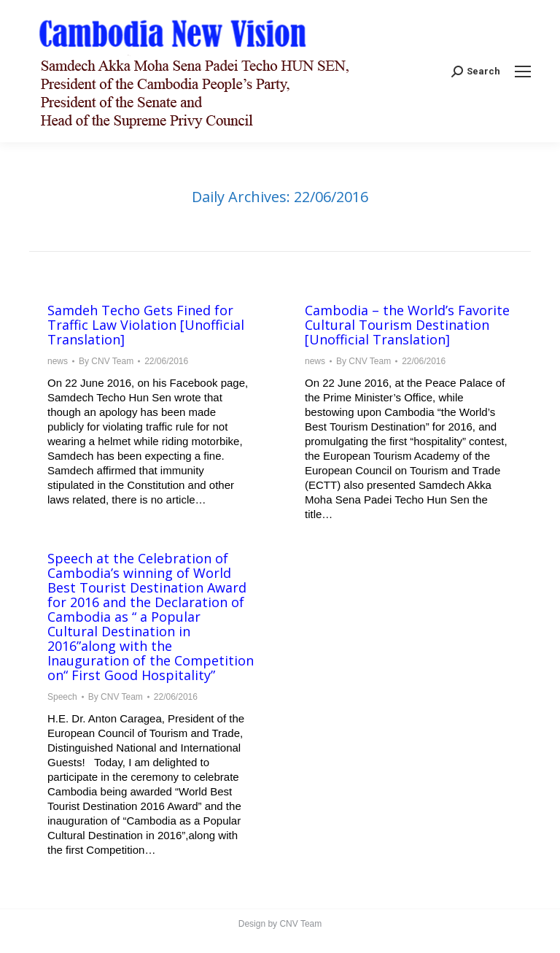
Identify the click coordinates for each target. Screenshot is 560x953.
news (58, 361)
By (106, 361)
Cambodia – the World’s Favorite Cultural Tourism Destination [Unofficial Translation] (407, 325)
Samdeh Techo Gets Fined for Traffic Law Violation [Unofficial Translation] (146, 325)
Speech (62, 697)
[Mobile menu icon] (523, 72)
